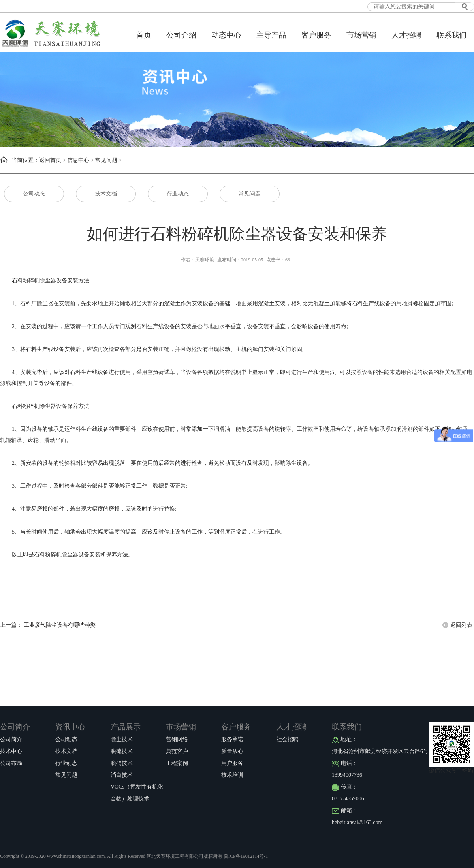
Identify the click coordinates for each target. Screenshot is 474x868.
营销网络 (177, 739)
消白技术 (122, 775)
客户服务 (316, 35)
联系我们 (451, 35)
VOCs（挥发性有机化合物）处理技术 (137, 788)
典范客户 (177, 751)
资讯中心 (70, 727)
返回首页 (50, 160)
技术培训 (232, 775)
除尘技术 (122, 739)
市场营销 (361, 35)
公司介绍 (181, 35)
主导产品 (271, 35)
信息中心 (78, 160)
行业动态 (178, 194)
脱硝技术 (122, 763)
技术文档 (106, 194)
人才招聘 (406, 35)
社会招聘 (288, 739)
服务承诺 (232, 739)
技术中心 (11, 751)
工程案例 (177, 763)
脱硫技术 (122, 751)
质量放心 (232, 751)
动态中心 (226, 35)
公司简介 (15, 727)
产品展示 (126, 727)
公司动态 (34, 194)
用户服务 (232, 763)
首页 (144, 35)
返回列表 (461, 625)
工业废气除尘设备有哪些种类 (59, 625)
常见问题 (106, 160)
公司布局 (11, 763)
